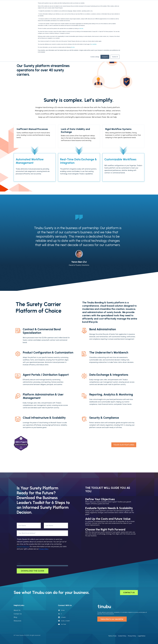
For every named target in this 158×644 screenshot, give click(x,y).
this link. (81, 28)
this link (73, 47)
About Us (17, 610)
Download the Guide (33, 571)
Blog (15, 617)
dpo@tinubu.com (23, 546)
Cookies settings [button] (95, 57)
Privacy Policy (132, 636)
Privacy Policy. (44, 549)
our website (94, 44)
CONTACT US (129, 593)
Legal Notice (142, 636)
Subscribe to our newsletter (112, 619)
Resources (17, 621)
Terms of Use (112, 636)
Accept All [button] (105, 57)
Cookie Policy (122, 636)
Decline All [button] (115, 57)
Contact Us (18, 614)
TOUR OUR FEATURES (124, 445)
